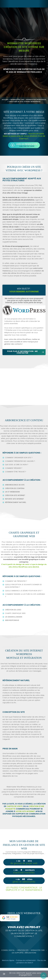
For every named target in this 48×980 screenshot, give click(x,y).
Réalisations (32, 953)
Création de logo (13, 610)
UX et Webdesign (12, 492)
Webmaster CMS (17, 100)
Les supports (18, 953)
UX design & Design (14, 617)
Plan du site (42, 961)
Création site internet (15, 495)
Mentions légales (8, 961)
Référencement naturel (16, 502)
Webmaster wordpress (36, 100)
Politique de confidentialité (26, 961)
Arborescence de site (15, 485)
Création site (24, 950)
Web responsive (12, 620)
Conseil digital (9, 950)
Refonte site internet (15, 499)
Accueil (5, 100)
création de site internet (30, 197)
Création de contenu (15, 488)
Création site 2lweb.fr (25, 963)
